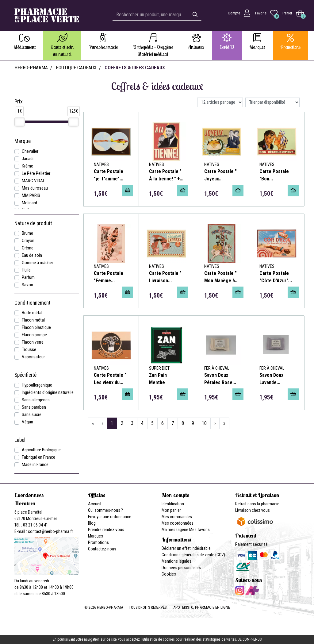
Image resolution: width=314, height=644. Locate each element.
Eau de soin (32, 255)
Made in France (35, 465)
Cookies (169, 574)
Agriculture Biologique (41, 450)
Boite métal (32, 313)
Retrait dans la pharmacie (257, 504)
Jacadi (28, 159)
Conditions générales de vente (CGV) (193, 555)
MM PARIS (31, 195)
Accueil (95, 504)
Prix (19, 102)
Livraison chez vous (253, 510)
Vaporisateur (33, 357)
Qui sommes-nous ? (105, 510)
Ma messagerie (175, 530)
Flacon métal (33, 320)
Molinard (29, 203)
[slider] (20, 122)
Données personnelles (181, 568)
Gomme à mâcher (37, 263)
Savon (27, 285)
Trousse (29, 349)
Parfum (28, 277)
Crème (28, 248)
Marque (23, 141)
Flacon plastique (36, 327)
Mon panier (171, 510)
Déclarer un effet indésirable (186, 548)
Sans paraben (34, 407)
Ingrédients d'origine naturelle (48, 392)
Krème (27, 166)
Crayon (28, 241)
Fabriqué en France (38, 457)
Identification (173, 504)
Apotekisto (202, 607)
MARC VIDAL (33, 181)
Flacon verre (33, 342)
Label (20, 440)
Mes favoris (199, 530)
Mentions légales (176, 561)
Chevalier (30, 151)
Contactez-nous (102, 549)
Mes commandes (177, 517)
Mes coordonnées (178, 523)
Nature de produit (33, 223)
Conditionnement (33, 303)
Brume (27, 233)
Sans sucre (32, 415)
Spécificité (25, 375)
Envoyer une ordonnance (110, 517)
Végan (27, 422)
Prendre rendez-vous (106, 530)
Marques (96, 536)
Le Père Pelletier (36, 173)
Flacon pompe (34, 335)
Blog (92, 523)
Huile (26, 270)
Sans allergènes (36, 400)
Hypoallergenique (37, 385)
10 (204, 423)
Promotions (98, 542)
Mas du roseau (35, 188)
